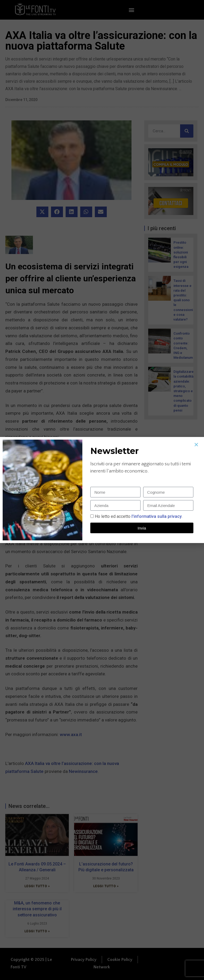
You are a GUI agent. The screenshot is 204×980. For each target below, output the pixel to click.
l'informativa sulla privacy (156, 516)
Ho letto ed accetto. (139, 516)
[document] (102, 490)
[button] (196, 445)
